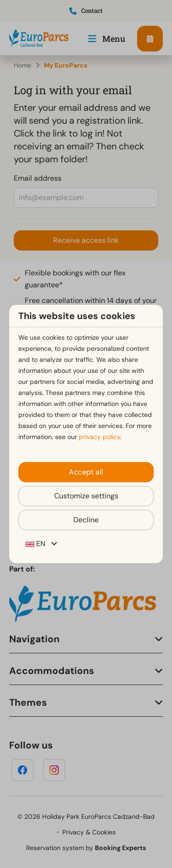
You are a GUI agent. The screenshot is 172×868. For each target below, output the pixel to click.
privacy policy (100, 437)
